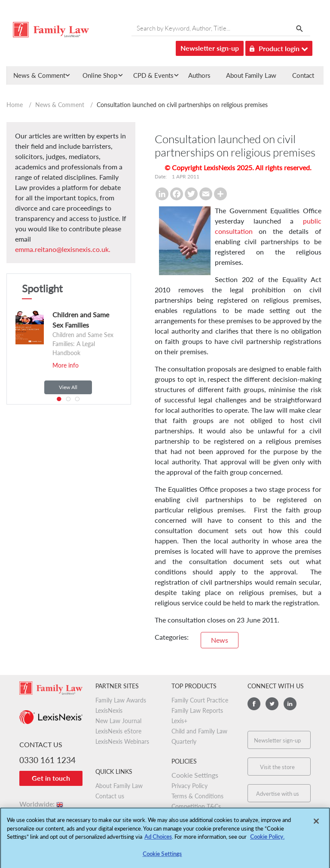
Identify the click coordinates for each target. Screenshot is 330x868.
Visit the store (277, 767)
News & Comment (60, 105)
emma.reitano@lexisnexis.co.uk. (63, 249)
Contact (303, 75)
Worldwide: (42, 804)
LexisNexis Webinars (122, 741)
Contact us (110, 796)
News (220, 640)
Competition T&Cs (196, 806)
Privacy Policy (189, 786)
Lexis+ (179, 721)
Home (15, 105)
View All (68, 387)
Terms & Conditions (197, 796)
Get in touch (51, 778)
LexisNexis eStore (118, 731)
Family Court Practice (200, 700)
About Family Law (251, 75)
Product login (279, 47)
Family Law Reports (197, 710)
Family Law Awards (121, 700)
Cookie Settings (195, 775)
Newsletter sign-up (210, 48)
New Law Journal (118, 721)
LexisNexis (109, 710)
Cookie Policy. (267, 840)
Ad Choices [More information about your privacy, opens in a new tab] (158, 840)
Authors (199, 75)
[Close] (316, 825)
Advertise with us (278, 794)
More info (66, 365)
